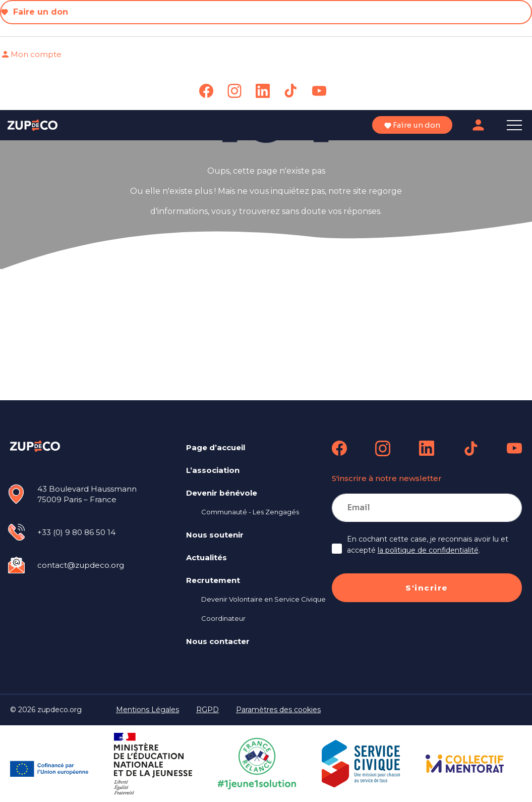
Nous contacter (218, 641)
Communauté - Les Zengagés (250, 512)
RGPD (208, 710)
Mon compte (31, 54)
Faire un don (35, 12)
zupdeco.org (60, 710)
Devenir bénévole (222, 493)
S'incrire (427, 588)
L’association (213, 470)
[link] (206, 91)
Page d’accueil (216, 447)
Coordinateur (223, 618)
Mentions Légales (147, 710)
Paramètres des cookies (278, 710)
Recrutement (213, 580)
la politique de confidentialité (428, 550)
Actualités (206, 557)
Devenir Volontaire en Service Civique (263, 599)
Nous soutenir (215, 535)
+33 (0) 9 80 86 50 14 (76, 532)
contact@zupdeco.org (81, 565)
